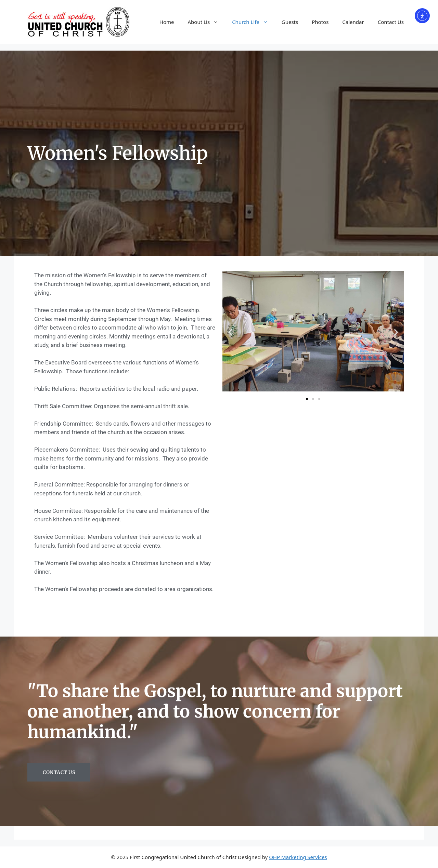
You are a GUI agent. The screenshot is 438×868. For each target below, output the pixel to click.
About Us (207, 22)
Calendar (353, 22)
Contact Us (391, 22)
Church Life (253, 22)
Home (167, 22)
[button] (230, 332)
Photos (320, 22)
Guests (290, 22)
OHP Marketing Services (298, 857)
